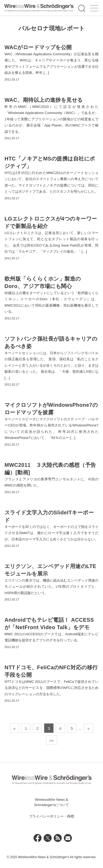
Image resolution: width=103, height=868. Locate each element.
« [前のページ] (14, 728)
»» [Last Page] (51, 740)
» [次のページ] (88, 728)
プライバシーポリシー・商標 (51, 816)
